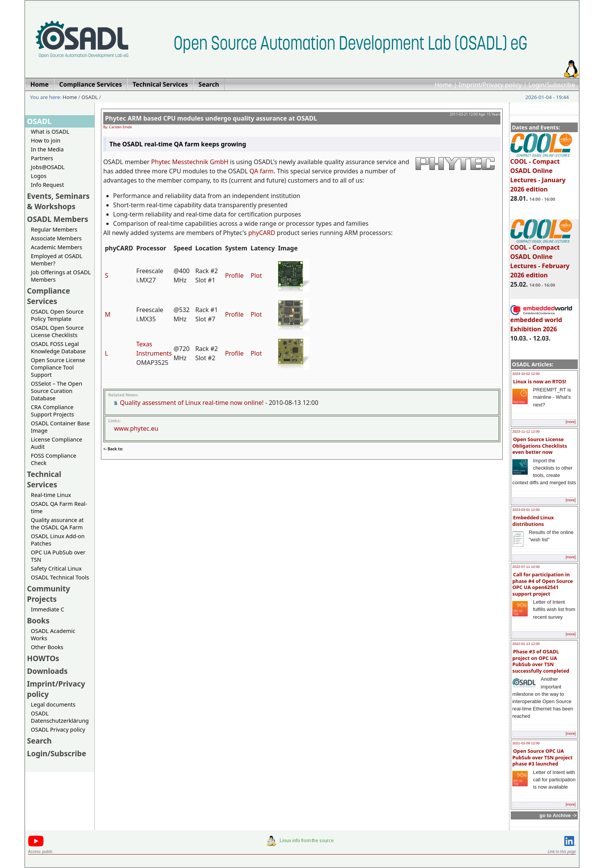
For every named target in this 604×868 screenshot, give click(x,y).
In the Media (47, 149)
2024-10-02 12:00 (526, 374)
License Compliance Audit (56, 443)
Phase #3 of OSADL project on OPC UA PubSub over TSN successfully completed (541, 661)
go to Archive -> (558, 815)
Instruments (154, 353)
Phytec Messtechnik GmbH (190, 162)
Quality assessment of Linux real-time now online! (192, 403)
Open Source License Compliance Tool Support (58, 367)
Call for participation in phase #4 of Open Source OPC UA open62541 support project (543, 584)
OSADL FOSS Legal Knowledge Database (58, 348)
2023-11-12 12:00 (526, 431)
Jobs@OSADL (48, 167)
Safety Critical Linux (56, 568)
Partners (42, 158)
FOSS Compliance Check (54, 459)
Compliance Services (49, 296)
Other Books (47, 647)
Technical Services (44, 479)
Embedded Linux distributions (533, 521)
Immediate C (48, 609)
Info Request (47, 185)
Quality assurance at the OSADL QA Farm (57, 524)
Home (443, 85)
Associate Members (56, 238)
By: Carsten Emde (117, 127)
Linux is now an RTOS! (540, 381)
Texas (144, 344)
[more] (570, 422)
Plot (256, 275)
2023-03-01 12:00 (526, 510)
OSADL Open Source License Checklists (57, 331)
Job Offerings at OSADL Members (61, 276)
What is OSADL (50, 132)
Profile (234, 275)
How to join (46, 140)
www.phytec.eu (136, 428)
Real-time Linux (51, 495)
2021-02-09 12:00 (526, 743)
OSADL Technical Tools (60, 577)
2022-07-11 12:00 (526, 567)
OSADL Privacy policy (58, 729)
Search (39, 741)
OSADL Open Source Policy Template (57, 315)
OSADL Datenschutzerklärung (60, 717)
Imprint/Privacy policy (490, 85)
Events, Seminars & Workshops (58, 201)
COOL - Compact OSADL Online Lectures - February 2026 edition (541, 258)
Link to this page (562, 851)
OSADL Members (58, 219)
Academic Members (56, 247)
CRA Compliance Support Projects (52, 411)
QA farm (262, 171)
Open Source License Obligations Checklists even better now (540, 446)
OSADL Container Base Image (60, 427)
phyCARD (262, 233)
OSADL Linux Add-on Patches (58, 540)
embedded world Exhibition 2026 (541, 321)
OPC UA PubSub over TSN (58, 556)
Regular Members (54, 229)
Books (38, 620)
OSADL (90, 97)
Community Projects (49, 594)
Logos (39, 176)
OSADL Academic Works (53, 635)
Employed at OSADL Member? (57, 260)
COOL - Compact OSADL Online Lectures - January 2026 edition (541, 172)
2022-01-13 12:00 (526, 644)
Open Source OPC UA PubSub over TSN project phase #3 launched (542, 757)
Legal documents (53, 704)
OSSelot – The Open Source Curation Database (56, 391)
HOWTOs (43, 658)
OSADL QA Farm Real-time (59, 507)
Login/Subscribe (552, 85)
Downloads (47, 671)
